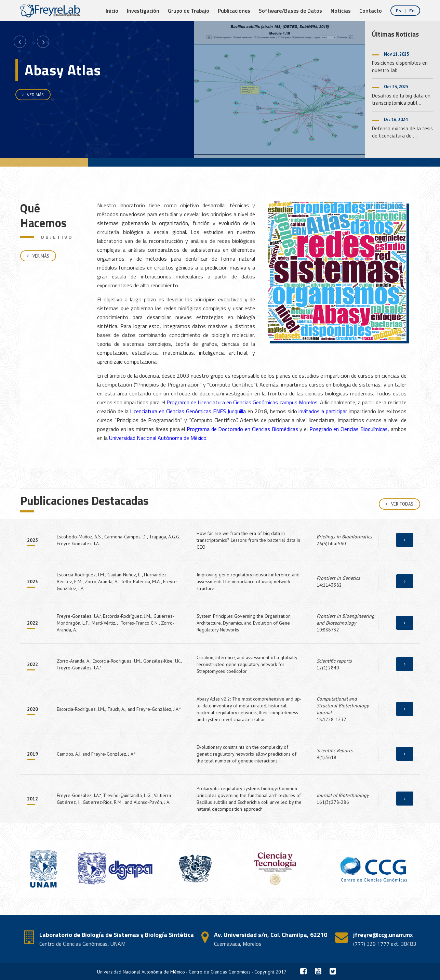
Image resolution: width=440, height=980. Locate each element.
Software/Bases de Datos (290, 11)
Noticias (341, 11)
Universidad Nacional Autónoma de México (158, 438)
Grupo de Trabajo (189, 11)
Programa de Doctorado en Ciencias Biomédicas (242, 429)
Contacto (371, 11)
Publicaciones (234, 11)
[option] (183, 90)
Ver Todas (399, 504)
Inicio (112, 11)
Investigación (143, 11)
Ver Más (38, 262)
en (412, 10)
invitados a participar (323, 411)
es (399, 10)
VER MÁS (33, 95)
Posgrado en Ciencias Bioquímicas (349, 429)
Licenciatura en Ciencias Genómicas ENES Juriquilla (188, 411)
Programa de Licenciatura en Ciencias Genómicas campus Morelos (242, 402)
